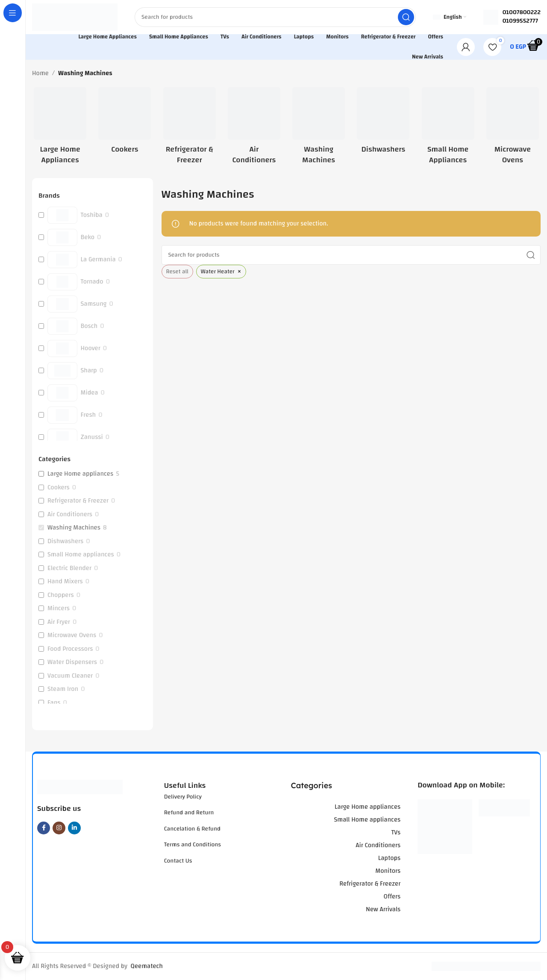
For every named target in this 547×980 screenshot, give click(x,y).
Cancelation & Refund (192, 829)
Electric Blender (69, 568)
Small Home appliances (81, 555)
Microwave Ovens (72, 635)
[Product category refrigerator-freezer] (190, 128)
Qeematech (147, 966)
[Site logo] (75, 17)
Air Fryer (59, 622)
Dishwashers (65, 541)
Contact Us (178, 861)
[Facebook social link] (44, 828)
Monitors (388, 871)
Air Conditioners (70, 515)
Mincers (59, 608)
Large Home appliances (80, 474)
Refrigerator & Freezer (78, 501)
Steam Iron (63, 689)
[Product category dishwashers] (383, 123)
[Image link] (80, 787)
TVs (396, 832)
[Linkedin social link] (74, 828)
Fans (54, 703)
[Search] (275, 17)
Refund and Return (189, 813)
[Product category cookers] (125, 123)
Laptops (390, 858)
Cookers (59, 488)
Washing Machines (74, 528)
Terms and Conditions (193, 845)
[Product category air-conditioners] (254, 128)
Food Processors (70, 649)
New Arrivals (383, 909)
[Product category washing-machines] (319, 128)
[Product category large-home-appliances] (60, 128)
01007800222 (522, 12)
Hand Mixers (65, 582)
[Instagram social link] (59, 828)
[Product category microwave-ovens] (513, 128)
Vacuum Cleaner (70, 676)
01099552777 (520, 21)
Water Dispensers (72, 662)
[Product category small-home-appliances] (448, 128)
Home (40, 73)
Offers (392, 897)
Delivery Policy (183, 797)
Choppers (61, 595)
